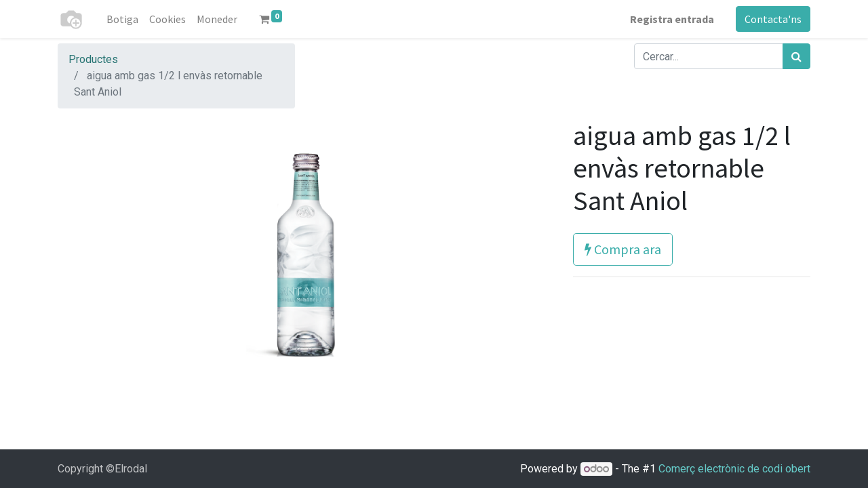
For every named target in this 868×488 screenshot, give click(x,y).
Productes (93, 59)
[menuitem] (122, 19)
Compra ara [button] (623, 249)
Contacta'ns (773, 19)
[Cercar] (796, 56)
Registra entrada (672, 19)
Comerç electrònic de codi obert (734, 469)
